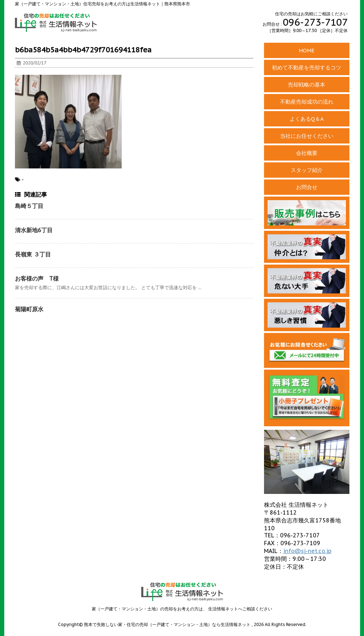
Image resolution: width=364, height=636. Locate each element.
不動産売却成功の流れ (307, 102)
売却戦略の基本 (307, 85)
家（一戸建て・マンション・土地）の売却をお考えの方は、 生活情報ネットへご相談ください (182, 609)
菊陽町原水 (29, 309)
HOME (307, 50)
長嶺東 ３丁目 (33, 254)
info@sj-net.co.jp (307, 551)
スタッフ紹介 (307, 170)
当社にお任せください (307, 136)
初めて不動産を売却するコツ (307, 67)
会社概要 (307, 153)
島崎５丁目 (29, 206)
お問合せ (307, 187)
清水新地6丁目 (34, 230)
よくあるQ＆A (307, 119)
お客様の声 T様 (37, 278)
